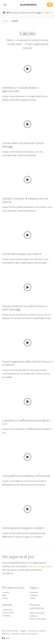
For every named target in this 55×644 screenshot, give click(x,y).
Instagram (34, 595)
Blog (4, 595)
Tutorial (5, 21)
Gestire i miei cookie (29, 634)
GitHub (5, 598)
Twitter (32, 598)
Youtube (6, 592)
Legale (23, 631)
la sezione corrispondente (39, 566)
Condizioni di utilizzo (37, 631)
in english (46, 13)
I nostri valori (7, 610)
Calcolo (15, 21)
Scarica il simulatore (38, 619)
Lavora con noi (8, 613)
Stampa (15, 634)
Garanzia (6, 634)
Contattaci (6, 616)
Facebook (34, 592)
